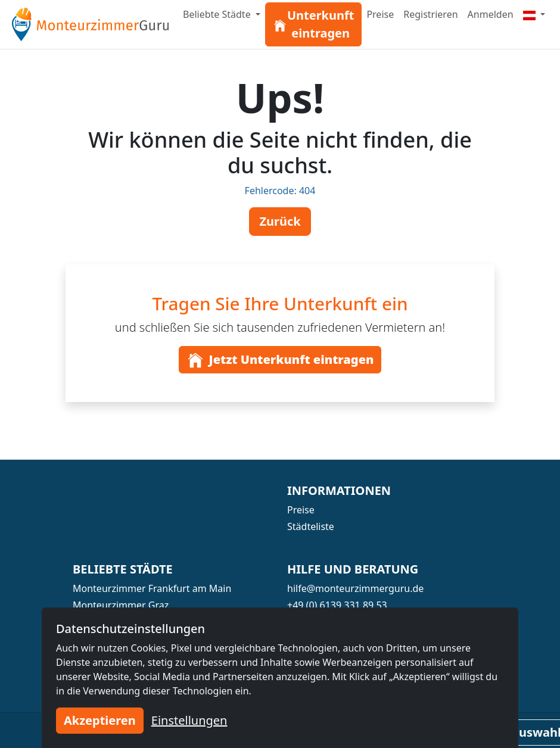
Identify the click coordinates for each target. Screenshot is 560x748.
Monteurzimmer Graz (121, 605)
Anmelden (491, 14)
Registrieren (430, 14)
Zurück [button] (280, 221)
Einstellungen (189, 720)
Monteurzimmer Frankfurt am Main (152, 588)
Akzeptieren (100, 720)
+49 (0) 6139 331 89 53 (337, 605)
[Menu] (534, 14)
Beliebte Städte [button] (218, 14)
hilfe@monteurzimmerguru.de (355, 588)
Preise (380, 14)
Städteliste (311, 526)
